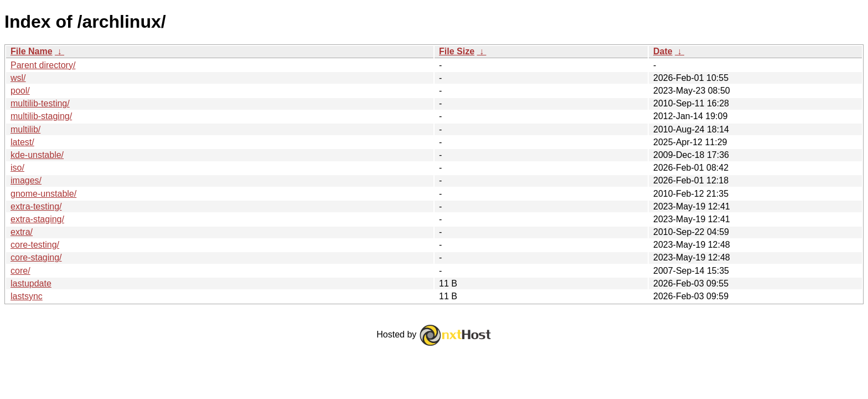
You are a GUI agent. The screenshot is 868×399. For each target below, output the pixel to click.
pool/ (20, 91)
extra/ (22, 232)
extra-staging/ (37, 219)
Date (663, 51)
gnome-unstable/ (43, 194)
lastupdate (31, 283)
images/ (26, 180)
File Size (457, 51)
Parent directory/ (43, 65)
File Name (32, 51)
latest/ (22, 142)
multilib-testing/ (40, 103)
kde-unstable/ (37, 155)
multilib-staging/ (41, 116)
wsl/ (18, 78)
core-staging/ (36, 257)
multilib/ (25, 129)
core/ (20, 271)
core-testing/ (35, 245)
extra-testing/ (36, 206)
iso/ (17, 168)
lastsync (27, 296)
